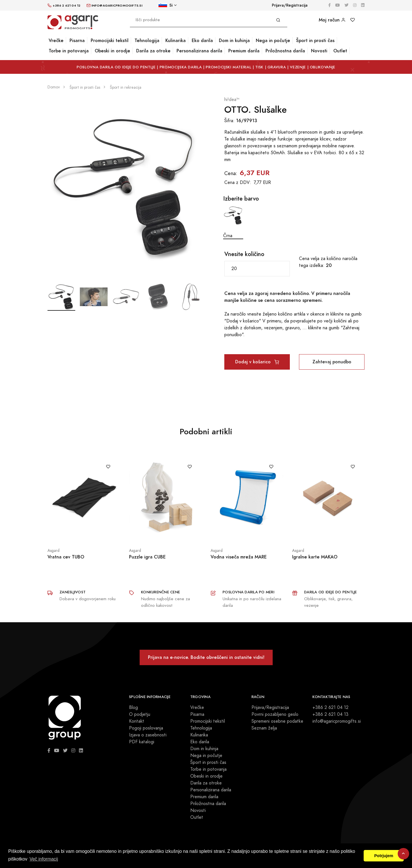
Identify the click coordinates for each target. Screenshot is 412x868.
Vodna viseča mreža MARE (239, 557)
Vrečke (56, 40)
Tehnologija (147, 40)
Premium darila (244, 51)
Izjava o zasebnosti (148, 735)
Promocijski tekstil (110, 40)
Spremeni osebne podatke (277, 721)
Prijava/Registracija (290, 5)
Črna (233, 222)
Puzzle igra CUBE (147, 557)
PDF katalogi (142, 742)
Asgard (54, 551)
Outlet (340, 51)
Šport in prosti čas (315, 40)
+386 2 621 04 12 (330, 708)
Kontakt (137, 721)
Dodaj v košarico (257, 362)
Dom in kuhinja (234, 40)
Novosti (319, 51)
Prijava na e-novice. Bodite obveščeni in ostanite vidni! (206, 657)
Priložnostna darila (285, 51)
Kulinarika (176, 40)
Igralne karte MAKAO (315, 557)
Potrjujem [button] (384, 856)
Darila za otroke (153, 51)
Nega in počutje (273, 40)
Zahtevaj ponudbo (332, 362)
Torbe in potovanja (69, 51)
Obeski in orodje (112, 51)
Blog (133, 708)
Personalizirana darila (199, 51)
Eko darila (202, 40)
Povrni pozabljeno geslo (275, 714)
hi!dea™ (232, 100)
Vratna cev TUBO (66, 557)
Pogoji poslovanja (146, 728)
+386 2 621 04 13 (330, 714)
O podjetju (140, 714)
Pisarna (77, 40)
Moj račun (332, 20)
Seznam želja (264, 728)
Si (166, 5)
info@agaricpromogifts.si (337, 721)
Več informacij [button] (44, 859)
